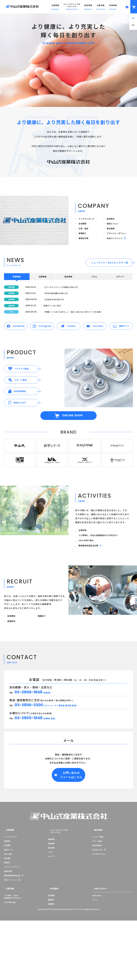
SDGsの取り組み (88, 594)
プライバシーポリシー (119, 242)
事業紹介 (84, 242)
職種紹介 (44, 674)
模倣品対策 (85, 250)
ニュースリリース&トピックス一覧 (110, 275)
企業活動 (84, 580)
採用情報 (13, 674)
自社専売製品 (97, 906)
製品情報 (51, 906)
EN (133, 25)
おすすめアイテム (99, 914)
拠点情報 (113, 235)
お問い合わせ (97, 948)
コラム (50, 910)
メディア (51, 914)
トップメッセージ (89, 220)
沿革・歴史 (85, 235)
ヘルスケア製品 (98, 897)
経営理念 (113, 220)
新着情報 (51, 897)
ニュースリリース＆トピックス (55, 891)
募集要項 (13, 681)
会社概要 (84, 227)
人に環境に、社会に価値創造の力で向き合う (102, 587)
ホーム (95, 959)
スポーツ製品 (97, 902)
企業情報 (7, 891)
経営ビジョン (115, 227)
